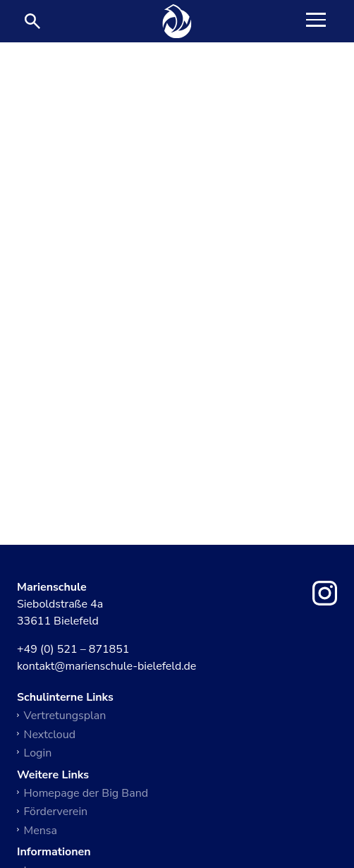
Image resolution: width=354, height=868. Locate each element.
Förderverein (56, 812)
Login (38, 753)
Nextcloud (50, 735)
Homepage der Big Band (86, 793)
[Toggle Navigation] (316, 21)
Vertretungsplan (65, 716)
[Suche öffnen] (32, 21)
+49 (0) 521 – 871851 (73, 650)
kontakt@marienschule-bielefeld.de (106, 667)
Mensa (41, 831)
